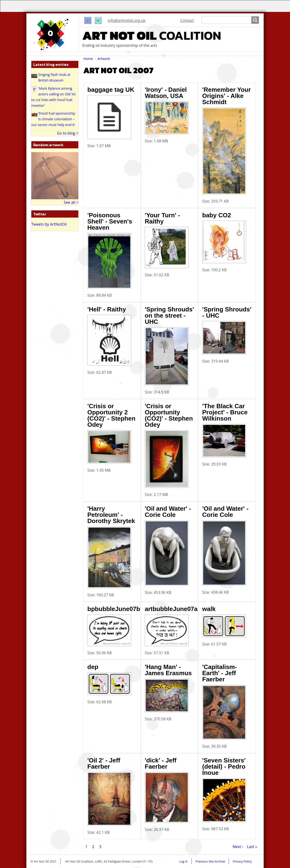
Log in (183, 861)
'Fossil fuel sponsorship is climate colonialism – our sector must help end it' (53, 119)
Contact (187, 20)
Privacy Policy (242, 861)
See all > (71, 202)
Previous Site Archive (210, 861)
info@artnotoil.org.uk (127, 20)
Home (88, 59)
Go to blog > (68, 133)
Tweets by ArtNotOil (49, 224)
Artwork (104, 59)
